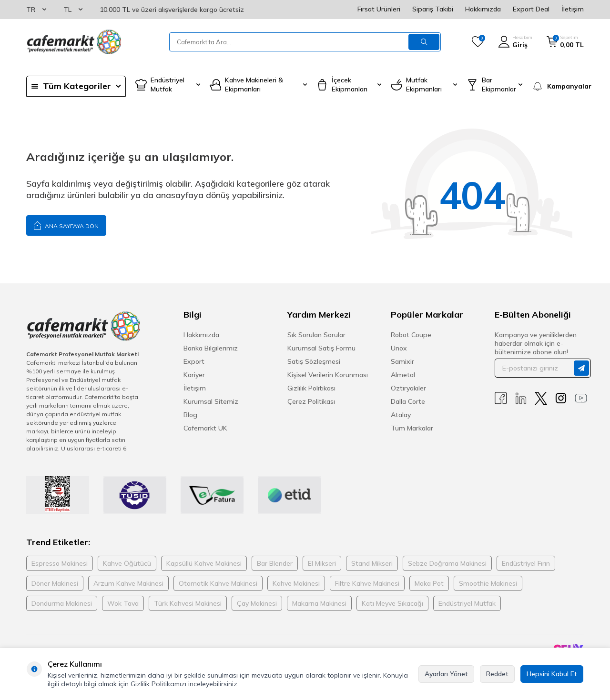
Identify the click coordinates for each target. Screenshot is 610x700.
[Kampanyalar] (558, 86)
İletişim (573, 9)
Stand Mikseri (372, 563)
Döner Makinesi (55, 583)
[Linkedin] (521, 398)
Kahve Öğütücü (127, 563)
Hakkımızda (483, 9)
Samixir (402, 361)
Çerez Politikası (311, 401)
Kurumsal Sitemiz (211, 401)
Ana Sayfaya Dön (66, 225)
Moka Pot (429, 583)
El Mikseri (322, 563)
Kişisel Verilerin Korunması (328, 375)
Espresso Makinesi (60, 563)
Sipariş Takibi (433, 9)
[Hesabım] (515, 42)
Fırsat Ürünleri (379, 9)
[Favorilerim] (478, 42)
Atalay (401, 415)
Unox (399, 348)
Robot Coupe (411, 335)
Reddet (497, 674)
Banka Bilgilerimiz (211, 348)
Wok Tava (123, 603)
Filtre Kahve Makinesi (367, 583)
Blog (190, 415)
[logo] (74, 42)
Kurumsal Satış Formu (321, 348)
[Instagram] (561, 398)
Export (194, 361)
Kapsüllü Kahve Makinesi (204, 563)
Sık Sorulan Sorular (316, 335)
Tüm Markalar (412, 428)
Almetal (403, 375)
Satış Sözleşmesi (314, 361)
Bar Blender (275, 563)
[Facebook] (501, 398)
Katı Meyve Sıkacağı (392, 603)
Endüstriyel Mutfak (467, 603)
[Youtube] (581, 398)
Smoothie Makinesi (488, 583)
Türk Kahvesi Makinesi (188, 603)
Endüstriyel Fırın (526, 563)
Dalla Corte (408, 401)
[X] (541, 398)
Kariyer (194, 375)
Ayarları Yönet (446, 674)
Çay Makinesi (257, 603)
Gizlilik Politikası (311, 388)
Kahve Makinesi (296, 583)
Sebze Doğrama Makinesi (447, 563)
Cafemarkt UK (205, 428)
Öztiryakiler (408, 388)
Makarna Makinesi (319, 603)
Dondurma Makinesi (62, 603)
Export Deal (531, 9)
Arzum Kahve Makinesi (128, 583)
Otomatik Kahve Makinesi (218, 583)
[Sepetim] (565, 42)
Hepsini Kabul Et (552, 674)
